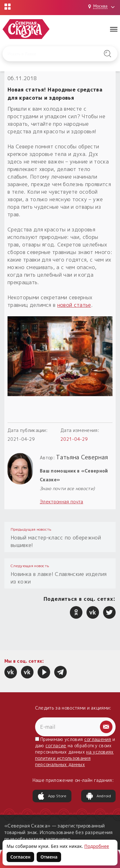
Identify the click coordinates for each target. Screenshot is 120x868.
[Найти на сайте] (108, 54)
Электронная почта (61, 502)
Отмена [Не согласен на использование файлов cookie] (49, 857)
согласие (56, 746)
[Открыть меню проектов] (8, 7)
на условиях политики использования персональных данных (74, 758)
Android (98, 796)
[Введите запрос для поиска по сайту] (52, 54)
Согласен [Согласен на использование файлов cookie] (20, 857)
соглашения (98, 739)
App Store (52, 796)
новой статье (74, 305)
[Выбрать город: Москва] (102, 7)
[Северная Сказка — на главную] (26, 29)
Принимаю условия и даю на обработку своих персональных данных (75, 752)
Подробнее (97, 846)
